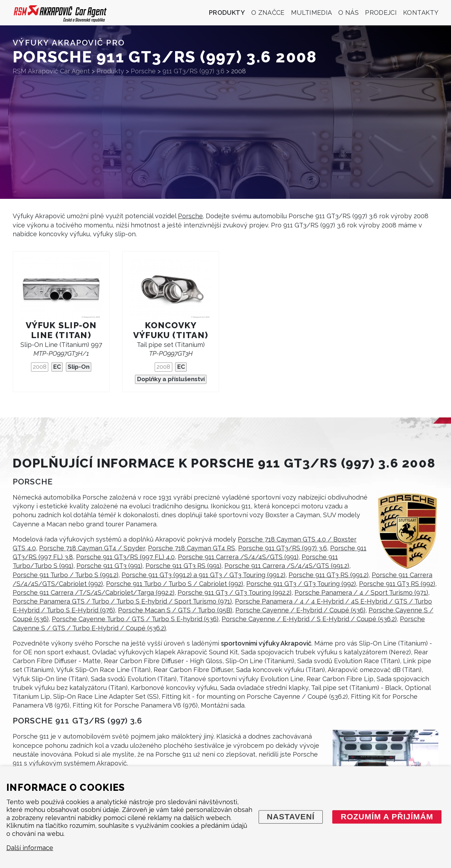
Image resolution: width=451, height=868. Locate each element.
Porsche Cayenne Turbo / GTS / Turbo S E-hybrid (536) (135, 619)
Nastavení (291, 817)
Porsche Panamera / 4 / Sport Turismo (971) (361, 592)
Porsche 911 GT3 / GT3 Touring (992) (301, 584)
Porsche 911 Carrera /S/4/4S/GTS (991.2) (287, 566)
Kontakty (421, 13)
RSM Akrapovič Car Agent (51, 71)
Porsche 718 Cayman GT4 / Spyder (92, 548)
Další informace (30, 848)
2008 (40, 367)
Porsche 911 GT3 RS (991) (183, 566)
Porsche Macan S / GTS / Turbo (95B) (175, 610)
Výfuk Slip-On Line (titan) (61, 330)
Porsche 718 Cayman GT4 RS (191, 548)
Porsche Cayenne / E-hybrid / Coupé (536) (300, 610)
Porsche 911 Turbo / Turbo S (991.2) (66, 575)
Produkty (227, 13)
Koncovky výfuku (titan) (171, 330)
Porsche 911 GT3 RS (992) (397, 584)
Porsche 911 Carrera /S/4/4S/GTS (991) (238, 557)
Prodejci (381, 13)
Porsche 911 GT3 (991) (109, 566)
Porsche (190, 216)
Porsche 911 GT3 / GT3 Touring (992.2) (234, 592)
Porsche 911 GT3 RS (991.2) (329, 575)
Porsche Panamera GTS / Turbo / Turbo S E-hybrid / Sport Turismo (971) (122, 601)
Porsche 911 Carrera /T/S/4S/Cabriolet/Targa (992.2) (94, 592)
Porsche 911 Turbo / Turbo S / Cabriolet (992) (175, 584)
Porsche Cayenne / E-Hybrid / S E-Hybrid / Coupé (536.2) (309, 619)
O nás (348, 13)
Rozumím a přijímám (387, 817)
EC (57, 367)
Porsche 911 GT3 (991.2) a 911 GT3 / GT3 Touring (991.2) (203, 575)
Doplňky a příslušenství (171, 379)
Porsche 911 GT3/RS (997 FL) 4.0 (125, 557)
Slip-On (79, 367)
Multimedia (312, 13)
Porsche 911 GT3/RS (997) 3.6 (283, 548)
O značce (268, 13)
